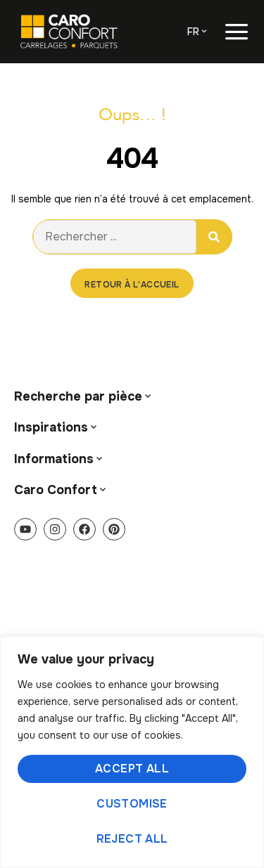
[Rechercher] (214, 237)
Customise (132, 804)
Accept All (132, 769)
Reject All (132, 839)
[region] (132, 752)
